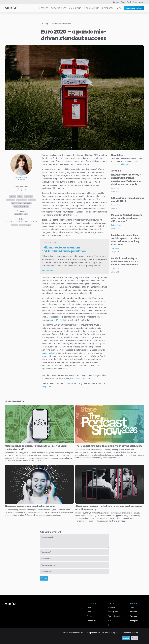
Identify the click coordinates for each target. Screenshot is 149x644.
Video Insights (92, 8)
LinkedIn (133, 607)
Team (135, 2)
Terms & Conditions (116, 616)
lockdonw (32, 200)
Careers (90, 616)
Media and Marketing (21, 206)
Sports (20, 197)
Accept (126, 638)
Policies (112, 607)
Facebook (134, 616)
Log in (141, 2)
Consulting (75, 8)
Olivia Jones (115, 268)
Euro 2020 (18, 214)
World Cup (27, 203)
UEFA (26, 214)
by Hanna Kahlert (21, 178)
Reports (44, 8)
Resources (108, 8)
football (12, 197)
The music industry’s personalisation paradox (30, 506)
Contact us (91, 621)
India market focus (64, 249)
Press (123, 2)
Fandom (14, 225)
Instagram (134, 621)
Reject (135, 638)
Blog (119, 8)
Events (90, 607)
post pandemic (21, 200)
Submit (44, 578)
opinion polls (47, 353)
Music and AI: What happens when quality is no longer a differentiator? (127, 218)
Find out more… (49, 271)
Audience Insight (25, 225)
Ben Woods (115, 188)
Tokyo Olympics (17, 203)
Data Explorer (58, 8)
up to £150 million (59, 320)
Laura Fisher (115, 248)
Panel (129, 2)
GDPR (111, 621)
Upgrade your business (134, 8)
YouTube (133, 612)
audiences (10, 200)
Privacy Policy (114, 612)
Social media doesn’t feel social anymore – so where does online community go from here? (126, 240)
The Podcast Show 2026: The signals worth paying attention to (109, 446)
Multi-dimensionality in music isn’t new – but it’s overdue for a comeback (125, 261)
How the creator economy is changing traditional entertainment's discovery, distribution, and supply (126, 179)
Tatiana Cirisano (117, 225)
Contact (116, 2)
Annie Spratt (14, 148)
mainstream (29, 197)
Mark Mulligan (116, 205)
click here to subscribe (80, 378)
